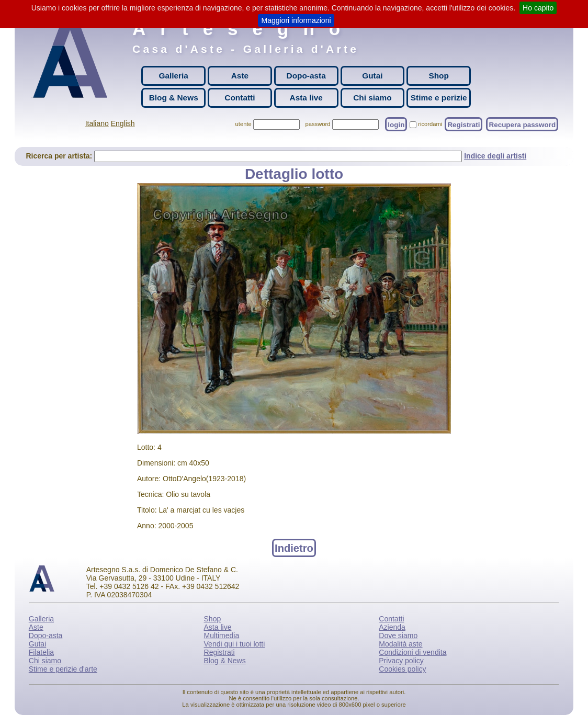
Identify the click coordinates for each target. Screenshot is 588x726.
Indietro (294, 548)
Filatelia (41, 652)
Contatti (240, 98)
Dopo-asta (306, 76)
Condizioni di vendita (412, 652)
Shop (438, 76)
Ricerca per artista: (60, 156)
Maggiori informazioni (296, 20)
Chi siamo (372, 98)
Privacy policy (401, 661)
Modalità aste (400, 644)
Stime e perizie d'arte (63, 669)
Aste (240, 76)
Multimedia (222, 636)
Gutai (372, 76)
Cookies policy (402, 669)
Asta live (306, 98)
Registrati (463, 124)
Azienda (392, 627)
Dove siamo (398, 636)
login (396, 124)
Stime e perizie (439, 98)
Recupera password (522, 124)
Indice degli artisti (495, 156)
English (123, 123)
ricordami (430, 124)
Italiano (97, 123)
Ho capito (538, 8)
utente (244, 124)
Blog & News (174, 98)
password (318, 124)
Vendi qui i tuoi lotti (235, 644)
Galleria (173, 76)
